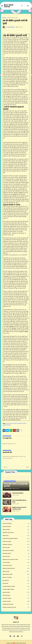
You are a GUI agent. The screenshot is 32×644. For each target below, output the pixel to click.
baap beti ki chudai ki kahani (16, 539)
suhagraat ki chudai (16, 604)
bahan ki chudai (16, 542)
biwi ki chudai (16, 557)
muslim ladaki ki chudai (16, 586)
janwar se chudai (16, 577)
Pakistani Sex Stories (16, 533)
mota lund (16, 583)
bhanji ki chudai (16, 553)
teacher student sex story (16, 607)
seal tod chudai (16, 601)
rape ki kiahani (16, 595)
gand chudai (16, 571)
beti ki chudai (16, 548)
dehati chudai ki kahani (16, 568)
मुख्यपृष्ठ (4, 18)
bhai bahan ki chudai (16, 551)
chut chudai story (16, 565)
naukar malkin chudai (16, 589)
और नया (5, 467)
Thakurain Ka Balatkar (18, 493)
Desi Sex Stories (16, 527)
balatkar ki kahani (16, 545)
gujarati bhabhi (7, 425)
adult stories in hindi (13, 18)
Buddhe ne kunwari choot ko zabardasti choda (19, 508)
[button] (2, 6)
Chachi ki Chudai (16, 524)
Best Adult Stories (9, 6)
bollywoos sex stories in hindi (16, 560)
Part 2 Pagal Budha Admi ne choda (19, 501)
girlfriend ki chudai (16, 574)
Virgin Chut (16, 536)
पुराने (27, 467)
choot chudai (16, 562)
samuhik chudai (16, 598)
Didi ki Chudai (16, 530)
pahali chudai (16, 592)
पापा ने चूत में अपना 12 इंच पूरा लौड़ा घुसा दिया (16, 485)
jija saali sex (16, 580)
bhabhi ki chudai (22, 423)
